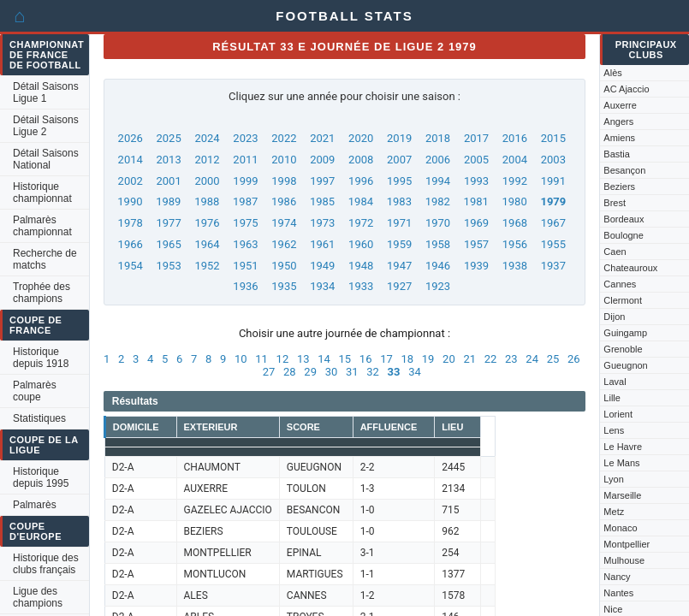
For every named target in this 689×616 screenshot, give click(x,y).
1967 (553, 223)
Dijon (614, 317)
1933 (361, 286)
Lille (612, 398)
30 (332, 372)
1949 (322, 266)
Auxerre (620, 105)
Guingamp (625, 333)
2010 (284, 160)
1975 (245, 223)
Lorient (618, 414)
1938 (515, 266)
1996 (361, 181)
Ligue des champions (38, 597)
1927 (399, 286)
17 (386, 359)
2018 (438, 138)
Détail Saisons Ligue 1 (46, 92)
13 (303, 359)
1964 (207, 244)
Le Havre (623, 447)
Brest (615, 203)
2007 (399, 160)
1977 (169, 223)
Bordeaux (624, 219)
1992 (515, 181)
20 (449, 359)
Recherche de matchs (45, 259)
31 (352, 372)
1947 (399, 266)
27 (269, 372)
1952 (207, 266)
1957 (476, 244)
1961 (322, 244)
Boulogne (624, 235)
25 (553, 359)
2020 (361, 138)
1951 (245, 266)
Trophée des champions (42, 293)
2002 (131, 181)
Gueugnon (625, 365)
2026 (131, 138)
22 (491, 359)
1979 (553, 201)
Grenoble (623, 349)
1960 (361, 244)
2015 (553, 138)
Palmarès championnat (42, 226)
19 (428, 359)
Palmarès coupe (35, 391)
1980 (515, 201)
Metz (614, 512)
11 (261, 359)
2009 (322, 160)
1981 (476, 201)
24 (532, 359)
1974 (284, 223)
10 (241, 359)
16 (366, 359)
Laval (615, 382)
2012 (207, 160)
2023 (245, 138)
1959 (399, 244)
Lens (614, 430)
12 (283, 359)
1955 (553, 244)
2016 (515, 138)
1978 (131, 223)
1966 (131, 244)
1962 (284, 244)
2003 (553, 160)
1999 (245, 181)
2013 (169, 160)
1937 (553, 266)
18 (407, 359)
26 (574, 359)
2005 (476, 160)
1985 (322, 201)
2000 (207, 181)
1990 (130, 201)
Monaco (620, 528)
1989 (168, 201)
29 (310, 372)
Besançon (624, 170)
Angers (618, 121)
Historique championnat (42, 192)
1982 (438, 201)
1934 (322, 286)
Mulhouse (624, 560)
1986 (284, 201)
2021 (322, 138)
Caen (615, 252)
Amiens (619, 138)
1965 (169, 244)
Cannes (620, 284)
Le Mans (621, 463)
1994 (438, 181)
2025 (169, 138)
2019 (399, 138)
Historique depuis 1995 (41, 477)
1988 (207, 201)
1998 (284, 181)
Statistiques (39, 418)
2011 (245, 160)
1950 (284, 266)
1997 (322, 181)
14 (324, 359)
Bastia (617, 154)
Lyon (613, 479)
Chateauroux (630, 268)
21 (469, 359)
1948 (361, 266)
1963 (245, 244)
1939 (476, 266)
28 (290, 372)
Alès (612, 73)
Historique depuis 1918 (41, 358)
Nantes (618, 593)
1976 (207, 223)
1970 (438, 223)
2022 (284, 138)
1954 (131, 266)
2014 (131, 160)
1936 (245, 286)
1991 (553, 181)
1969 (476, 223)
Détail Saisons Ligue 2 (46, 126)
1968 (515, 223)
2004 (515, 160)
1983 (399, 201)
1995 (399, 181)
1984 (361, 201)
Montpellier (627, 544)
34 (415, 372)
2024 (207, 138)
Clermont (623, 300)
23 (511, 359)
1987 (245, 201)
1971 (399, 223)
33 (394, 372)
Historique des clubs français (46, 564)
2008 (361, 160)
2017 (476, 138)
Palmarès (35, 505)
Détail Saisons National (46, 159)
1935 (284, 286)
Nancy (617, 577)
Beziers (619, 187)
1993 (476, 181)
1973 (322, 223)
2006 (438, 160)
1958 (438, 244)
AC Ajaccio (626, 89)
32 (373, 372)
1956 (515, 244)
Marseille (622, 495)
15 (345, 359)
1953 (169, 266)
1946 (438, 266)
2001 (169, 181)
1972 (361, 223)
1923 (438, 286)
